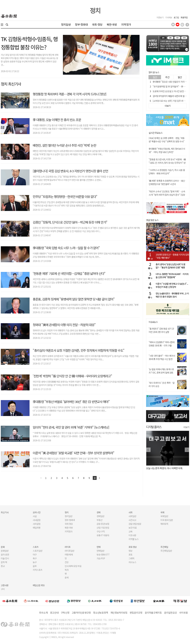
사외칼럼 (37, 524)
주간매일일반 (166, 551)
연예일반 (100, 551)
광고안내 (54, 613)
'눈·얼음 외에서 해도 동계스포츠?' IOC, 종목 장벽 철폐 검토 (161, 371)
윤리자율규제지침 (153, 613)
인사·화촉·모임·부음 (73, 566)
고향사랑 (5, 585)
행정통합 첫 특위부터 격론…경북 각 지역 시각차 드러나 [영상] (70, 94)
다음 (99, 478)
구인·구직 (101, 531)
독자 (67, 570)
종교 (3, 566)
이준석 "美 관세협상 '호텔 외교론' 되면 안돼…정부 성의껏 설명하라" (74, 453)
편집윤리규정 (136, 613)
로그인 (176, 17)
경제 (99, 512)
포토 (130, 555)
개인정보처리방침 (119, 613)
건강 (67, 562)
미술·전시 (5, 558)
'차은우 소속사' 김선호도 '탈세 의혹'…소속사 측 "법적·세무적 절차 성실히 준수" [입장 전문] (167, 195)
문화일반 (5, 551)
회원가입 (184, 17)
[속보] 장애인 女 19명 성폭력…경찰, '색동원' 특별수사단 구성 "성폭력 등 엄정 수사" (167, 140)
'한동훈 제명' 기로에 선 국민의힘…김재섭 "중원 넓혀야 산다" (69, 273)
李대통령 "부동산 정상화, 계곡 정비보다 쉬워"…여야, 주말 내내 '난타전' (167, 150)
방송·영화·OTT (103, 555)
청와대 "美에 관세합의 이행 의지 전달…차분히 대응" (64, 325)
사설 (35, 516)
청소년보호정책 (101, 613)
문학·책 (4, 562)
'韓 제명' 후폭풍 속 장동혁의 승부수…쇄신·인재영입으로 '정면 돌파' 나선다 (167, 182)
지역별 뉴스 (134, 539)
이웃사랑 (132, 535)
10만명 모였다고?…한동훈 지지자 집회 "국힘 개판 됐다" (172, 256)
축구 (35, 558)
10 (95, 478)
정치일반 (66, 24)
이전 (41, 478)
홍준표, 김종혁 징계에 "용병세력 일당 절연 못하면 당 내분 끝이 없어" (74, 299)
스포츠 (36, 547)
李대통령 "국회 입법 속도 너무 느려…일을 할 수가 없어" (66, 248)
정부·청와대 (81, 24)
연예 (99, 547)
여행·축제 (69, 555)
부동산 (99, 520)
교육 (130, 531)
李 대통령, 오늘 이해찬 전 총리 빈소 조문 (57, 120)
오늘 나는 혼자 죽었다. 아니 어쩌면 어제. (164, 468)
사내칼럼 (37, 520)
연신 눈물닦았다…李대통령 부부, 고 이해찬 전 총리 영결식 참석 (172, 295)
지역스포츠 (38, 570)
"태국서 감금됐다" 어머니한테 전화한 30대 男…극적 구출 (161, 344)
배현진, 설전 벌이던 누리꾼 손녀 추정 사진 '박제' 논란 (64, 145)
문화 (3, 547)
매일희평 (37, 528)
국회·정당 (97, 24)
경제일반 (100, 516)
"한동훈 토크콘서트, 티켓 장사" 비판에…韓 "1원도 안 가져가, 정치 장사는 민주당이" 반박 (167, 163)
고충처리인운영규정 (81, 613)
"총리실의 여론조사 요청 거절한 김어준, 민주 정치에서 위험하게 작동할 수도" (79, 350)
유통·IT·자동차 (103, 535)
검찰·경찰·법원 (135, 524)
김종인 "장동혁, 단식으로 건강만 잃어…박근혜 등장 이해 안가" (70, 222)
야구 (35, 555)
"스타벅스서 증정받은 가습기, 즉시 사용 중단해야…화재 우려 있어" (167, 172)
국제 (162, 512)
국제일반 (164, 516)
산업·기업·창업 (103, 528)
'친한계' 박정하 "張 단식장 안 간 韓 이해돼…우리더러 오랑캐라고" (72, 376)
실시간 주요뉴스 (156, 133)
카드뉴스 (132, 562)
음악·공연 (5, 555)
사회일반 (132, 516)
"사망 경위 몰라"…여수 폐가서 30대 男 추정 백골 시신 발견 (162, 357)
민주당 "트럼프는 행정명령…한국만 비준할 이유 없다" (65, 197)
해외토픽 (164, 524)
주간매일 (164, 547)
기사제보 (169, 17)
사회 (130, 512)
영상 (130, 551)
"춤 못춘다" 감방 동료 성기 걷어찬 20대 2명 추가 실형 (161, 330)
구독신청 (65, 613)
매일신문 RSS (39, 585)
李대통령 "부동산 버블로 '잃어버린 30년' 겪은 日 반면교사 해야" (71, 402)
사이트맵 (183, 613)
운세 (67, 577)
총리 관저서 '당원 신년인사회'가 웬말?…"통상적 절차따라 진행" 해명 (170, 266)
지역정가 (126, 24)
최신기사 (5, 512)
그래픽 (131, 558)
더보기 (186, 427)
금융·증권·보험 (103, 524)
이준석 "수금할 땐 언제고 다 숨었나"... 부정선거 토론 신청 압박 (172, 285)
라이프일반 (69, 551)
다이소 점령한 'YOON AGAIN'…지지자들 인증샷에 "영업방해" (172, 276)
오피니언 (37, 512)
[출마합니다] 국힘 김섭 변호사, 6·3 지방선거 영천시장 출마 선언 (70, 171)
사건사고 (132, 520)
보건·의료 (133, 528)
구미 (3, 589)
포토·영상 (133, 547)
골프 (35, 566)
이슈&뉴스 (153, 322)
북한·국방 (112, 24)
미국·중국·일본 (167, 520)
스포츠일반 (38, 551)
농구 (35, 562)
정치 (95, 10)
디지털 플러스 (154, 427)
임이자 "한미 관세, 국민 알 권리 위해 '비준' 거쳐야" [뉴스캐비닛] (71, 427)
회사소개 (43, 613)
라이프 (68, 547)
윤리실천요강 (171, 613)
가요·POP (101, 558)
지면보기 (160, 17)
